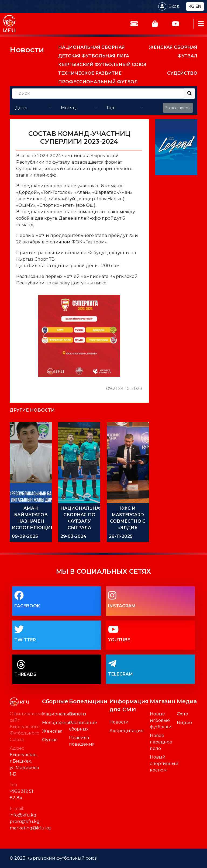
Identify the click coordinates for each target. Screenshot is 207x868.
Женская (52, 731)
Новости (27, 50)
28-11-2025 (121, 536)
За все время (178, 108)
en (199, 6)
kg (191, 6)
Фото (182, 714)
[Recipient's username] (98, 94)
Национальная (59, 714)
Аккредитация (127, 731)
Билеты (78, 714)
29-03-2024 (73, 536)
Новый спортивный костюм (164, 764)
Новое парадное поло (161, 742)
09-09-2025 (25, 536)
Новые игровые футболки (161, 720)
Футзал (50, 740)
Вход (174, 6)
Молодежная (57, 723)
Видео (184, 723)
